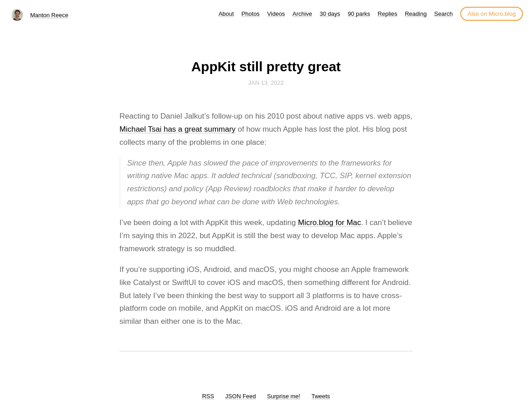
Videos (276, 14)
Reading (416, 14)
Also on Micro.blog (492, 14)
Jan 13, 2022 (266, 83)
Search (443, 14)
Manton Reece (49, 15)
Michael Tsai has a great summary (178, 129)
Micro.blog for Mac (330, 223)
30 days (330, 14)
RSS (208, 396)
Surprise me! (284, 396)
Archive (302, 14)
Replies (388, 14)
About (226, 14)
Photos (250, 14)
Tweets (321, 396)
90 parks (359, 14)
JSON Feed (241, 396)
